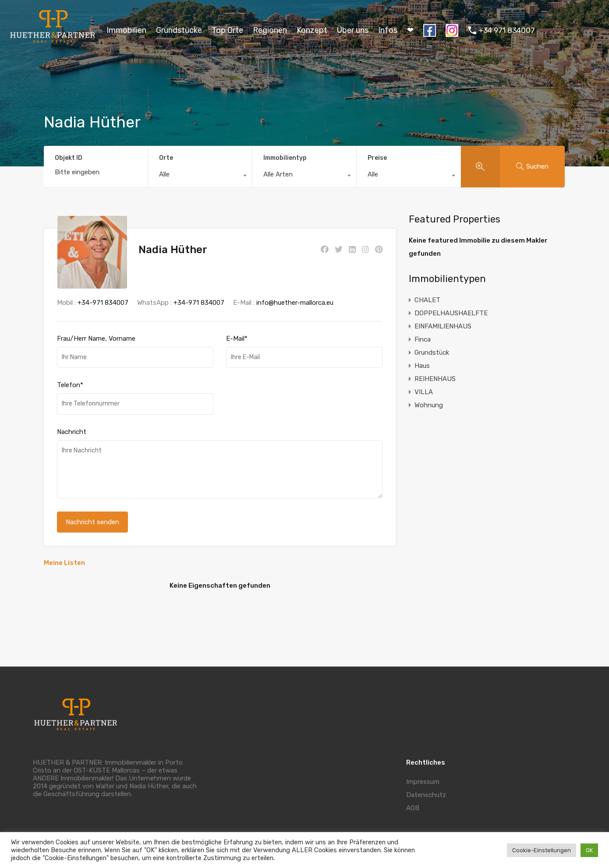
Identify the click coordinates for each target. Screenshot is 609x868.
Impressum (423, 774)
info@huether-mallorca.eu (295, 295)
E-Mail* (237, 331)
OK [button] (589, 850)
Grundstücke (179, 30)
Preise (377, 158)
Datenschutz (426, 787)
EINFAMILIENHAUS (443, 326)
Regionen (270, 30)
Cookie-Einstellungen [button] (542, 850)
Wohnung (429, 405)
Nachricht (72, 424)
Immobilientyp (285, 158)
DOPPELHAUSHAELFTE (451, 313)
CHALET (427, 300)
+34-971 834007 (103, 295)
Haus (422, 366)
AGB (413, 800)
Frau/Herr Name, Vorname (96, 331)
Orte (166, 158)
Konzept (312, 30)
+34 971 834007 (507, 30)
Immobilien (126, 30)
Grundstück (432, 353)
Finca (423, 339)
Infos (388, 30)
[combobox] (200, 176)
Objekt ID (69, 158)
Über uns (353, 30)
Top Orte (227, 30)
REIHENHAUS (435, 379)
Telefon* (70, 378)
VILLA (424, 392)
